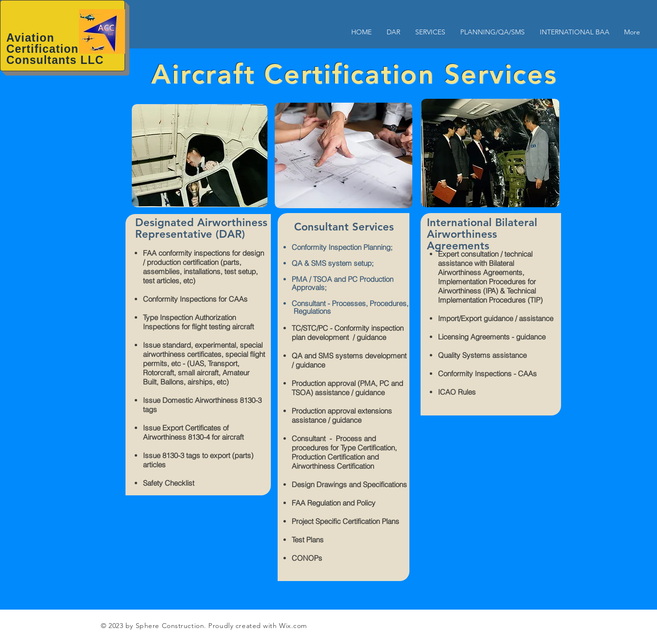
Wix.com (293, 626)
